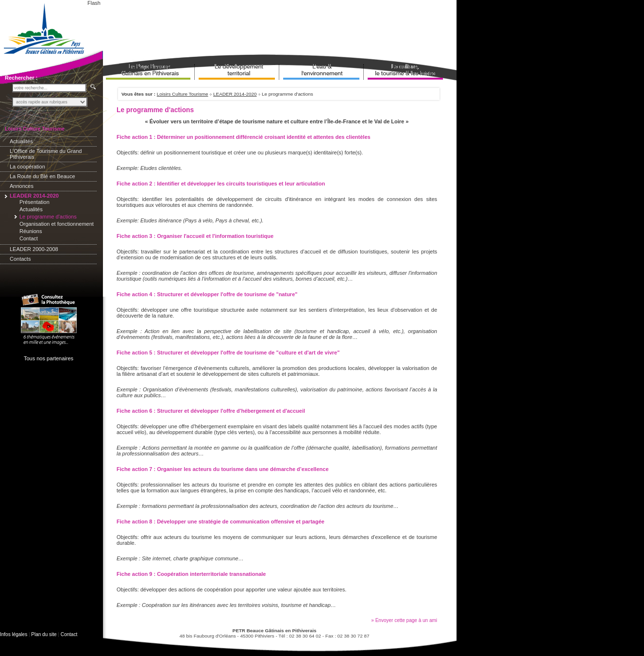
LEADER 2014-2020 (235, 94)
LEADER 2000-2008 (34, 249)
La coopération (27, 167)
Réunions (31, 231)
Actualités (21, 141)
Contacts (20, 259)
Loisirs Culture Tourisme (183, 94)
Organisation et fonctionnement (57, 224)
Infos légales (14, 634)
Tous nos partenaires (49, 358)
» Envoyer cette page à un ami (404, 620)
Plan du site (44, 634)
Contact (29, 238)
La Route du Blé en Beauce (42, 176)
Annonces (22, 186)
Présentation (34, 202)
